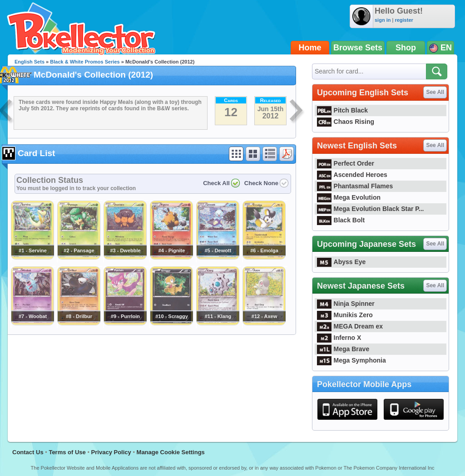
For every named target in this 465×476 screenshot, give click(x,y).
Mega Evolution (349, 197)
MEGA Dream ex (350, 326)
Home (310, 48)
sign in (383, 20)
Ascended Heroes (352, 175)
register (404, 20)
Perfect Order (346, 163)
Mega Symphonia (351, 360)
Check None (261, 183)
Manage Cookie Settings (171, 452)
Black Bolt (341, 220)
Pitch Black (342, 110)
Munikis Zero (345, 315)
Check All (216, 183)
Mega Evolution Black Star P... (371, 209)
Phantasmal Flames (355, 186)
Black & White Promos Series (85, 62)
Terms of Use (67, 452)
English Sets (30, 62)
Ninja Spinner (346, 304)
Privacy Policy (111, 452)
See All (435, 92)
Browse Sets (358, 48)
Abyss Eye (341, 262)
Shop (406, 48)
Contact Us (28, 452)
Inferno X (339, 338)
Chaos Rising (346, 122)
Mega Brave (343, 349)
